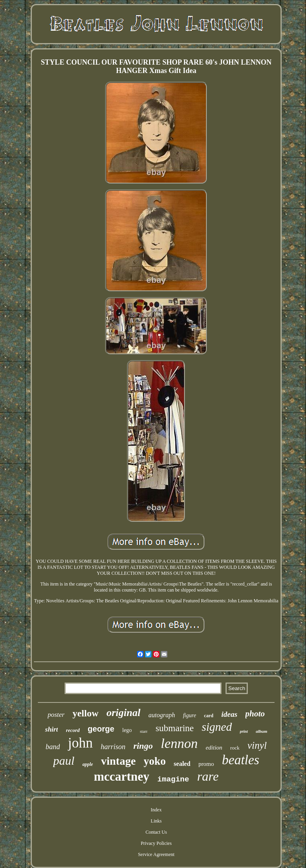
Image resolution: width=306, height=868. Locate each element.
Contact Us (156, 832)
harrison (113, 747)
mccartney (121, 776)
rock (235, 748)
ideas (229, 714)
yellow (85, 713)
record (73, 730)
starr (144, 731)
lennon (179, 743)
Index (156, 810)
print (244, 731)
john (80, 743)
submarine (175, 728)
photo (255, 714)
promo (206, 764)
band (53, 747)
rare (208, 776)
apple (88, 764)
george (101, 729)
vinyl (257, 745)
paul (64, 760)
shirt (51, 729)
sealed (182, 764)
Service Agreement (156, 854)
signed (217, 727)
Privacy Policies (156, 843)
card (209, 716)
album (262, 731)
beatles (240, 760)
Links (156, 821)
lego (127, 730)
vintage (118, 761)
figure (189, 715)
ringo (143, 746)
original (123, 713)
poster (56, 715)
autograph (162, 715)
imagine (173, 779)
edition (214, 748)
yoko (155, 761)
